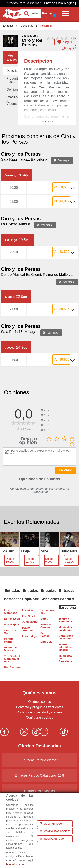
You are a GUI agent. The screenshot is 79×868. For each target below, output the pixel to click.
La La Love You (48, 612)
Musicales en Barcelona (65, 659)
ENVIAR (65, 470)
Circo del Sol (10, 632)
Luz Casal (29, 616)
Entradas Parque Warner (23, 3)
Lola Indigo (30, 636)
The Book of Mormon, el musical (12, 659)
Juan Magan (30, 622)
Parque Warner (9, 640)
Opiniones (12, 89)
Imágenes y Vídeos (12, 100)
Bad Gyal (46, 642)
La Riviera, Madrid (16, 224)
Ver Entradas (12, 57)
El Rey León (12, 619)
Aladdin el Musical (11, 649)
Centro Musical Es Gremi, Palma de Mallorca (37, 275)
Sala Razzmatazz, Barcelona (24, 159)
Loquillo (28, 610)
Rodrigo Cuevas (46, 626)
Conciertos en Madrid (66, 637)
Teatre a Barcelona (65, 620)
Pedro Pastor (45, 634)
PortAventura (12, 667)
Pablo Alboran (27, 629)
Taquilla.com (12, 10)
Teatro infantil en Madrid (65, 647)
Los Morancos (11, 612)
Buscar (45, 13)
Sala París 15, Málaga (19, 332)
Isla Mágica (12, 625)
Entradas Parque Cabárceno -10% (39, 775)
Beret (44, 619)
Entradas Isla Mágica (59, 3)
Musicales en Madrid (65, 629)
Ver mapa (64, 160)
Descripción (12, 71)
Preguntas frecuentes (12, 80)
